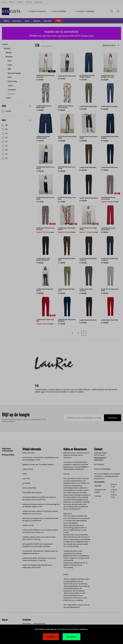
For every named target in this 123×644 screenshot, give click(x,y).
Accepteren (71, 637)
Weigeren (51, 637)
